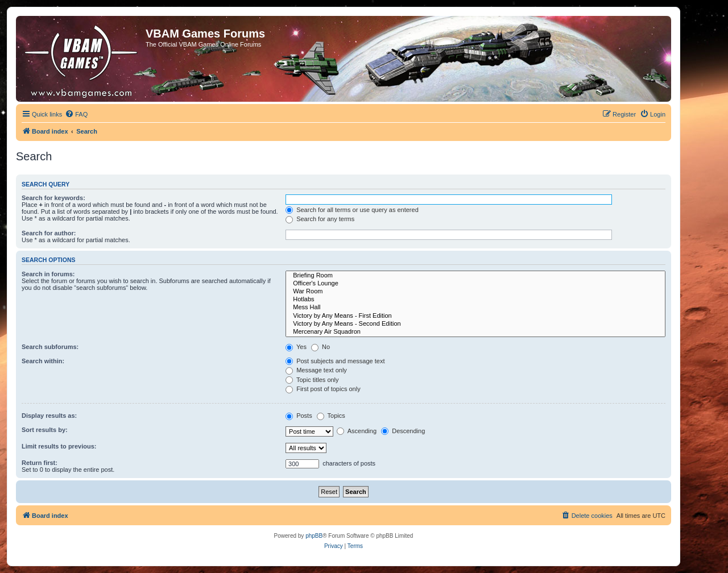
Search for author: (49, 233)
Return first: (40, 463)
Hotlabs (475, 300)
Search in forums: (48, 274)
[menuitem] (76, 114)
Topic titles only (312, 380)
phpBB (314, 536)
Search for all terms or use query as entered (352, 210)
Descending (403, 431)
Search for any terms (320, 219)
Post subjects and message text (335, 361)
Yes (296, 347)
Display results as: (49, 416)
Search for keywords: (53, 198)
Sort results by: (45, 430)
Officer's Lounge (475, 284)
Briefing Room (475, 276)
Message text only (316, 370)
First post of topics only (323, 389)
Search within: (43, 361)
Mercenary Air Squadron (475, 332)
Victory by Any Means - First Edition (475, 316)
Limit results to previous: (59, 446)
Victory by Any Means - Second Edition (475, 324)
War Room (475, 292)
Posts (299, 416)
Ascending (357, 431)
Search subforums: (50, 347)
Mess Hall (475, 308)
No (320, 347)
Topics (331, 416)
